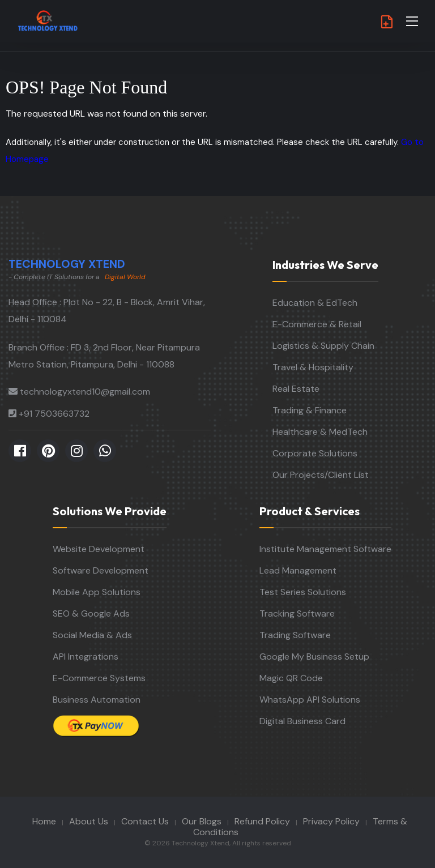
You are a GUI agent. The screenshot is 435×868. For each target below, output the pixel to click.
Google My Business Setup (314, 657)
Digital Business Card (302, 721)
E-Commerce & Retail (317, 324)
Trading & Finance (310, 410)
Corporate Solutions (315, 453)
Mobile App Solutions (97, 592)
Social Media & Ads (92, 635)
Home (44, 821)
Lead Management (298, 570)
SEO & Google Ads (91, 613)
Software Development (101, 570)
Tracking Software (297, 613)
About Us (89, 821)
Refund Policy (262, 821)
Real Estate (296, 389)
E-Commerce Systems (99, 678)
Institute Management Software (325, 549)
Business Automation (97, 700)
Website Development (99, 549)
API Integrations (86, 657)
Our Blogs (202, 821)
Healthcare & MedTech (320, 432)
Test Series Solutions (303, 592)
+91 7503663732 (54, 414)
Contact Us (145, 821)
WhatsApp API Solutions (310, 700)
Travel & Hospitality (313, 367)
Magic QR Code (291, 678)
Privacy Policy (331, 821)
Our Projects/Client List (321, 475)
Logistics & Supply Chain (323, 346)
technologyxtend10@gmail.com (85, 392)
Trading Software (295, 635)
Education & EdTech (315, 303)
